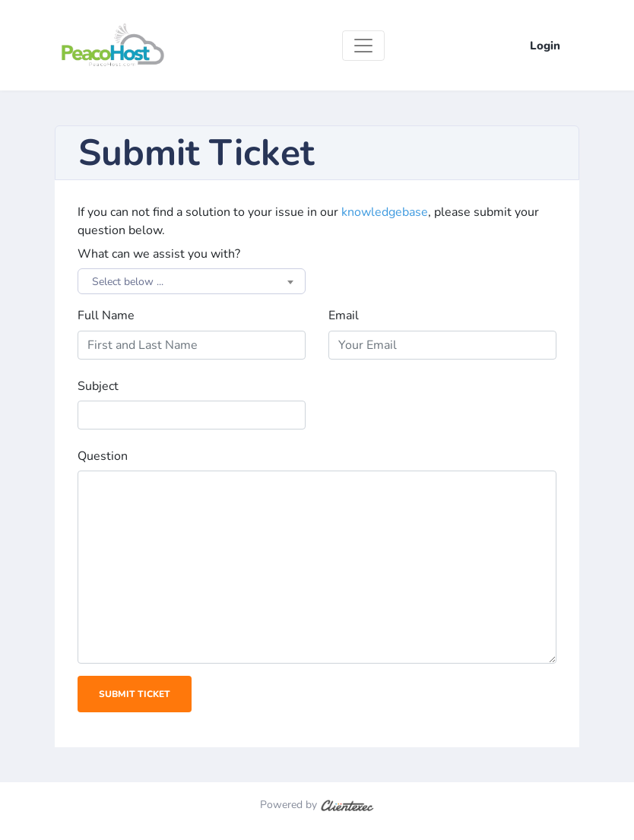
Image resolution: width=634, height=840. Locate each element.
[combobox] (192, 281)
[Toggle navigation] (363, 46)
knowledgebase (385, 212)
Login (545, 46)
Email (344, 315)
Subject (98, 386)
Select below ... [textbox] (128, 282)
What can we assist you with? (159, 254)
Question (103, 456)
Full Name (106, 315)
